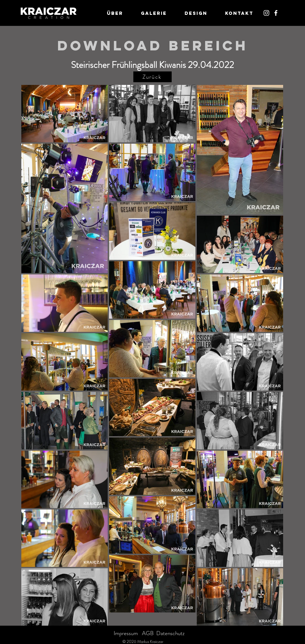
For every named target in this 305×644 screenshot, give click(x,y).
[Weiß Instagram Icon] (266, 13)
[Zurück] (152, 77)
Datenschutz (170, 633)
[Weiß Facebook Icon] (276, 13)
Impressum (126, 633)
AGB (148, 633)
